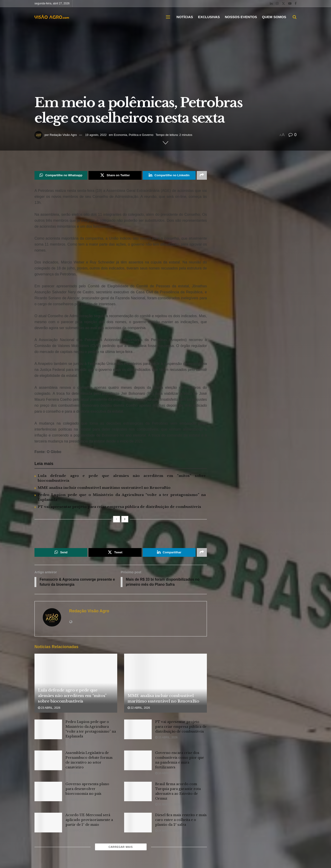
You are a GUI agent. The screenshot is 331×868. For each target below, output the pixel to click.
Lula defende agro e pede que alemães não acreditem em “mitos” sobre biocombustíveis (72, 696)
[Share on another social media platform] (202, 175)
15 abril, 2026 (166, 738)
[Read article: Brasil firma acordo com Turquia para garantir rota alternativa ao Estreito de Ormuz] (138, 792)
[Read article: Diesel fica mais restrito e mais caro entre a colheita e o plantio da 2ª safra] (138, 823)
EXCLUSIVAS (209, 17)
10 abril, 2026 (166, 774)
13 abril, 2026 (77, 774)
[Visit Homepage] (52, 17)
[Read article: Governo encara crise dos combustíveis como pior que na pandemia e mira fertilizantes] (138, 761)
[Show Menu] (168, 17)
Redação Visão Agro (63, 135)
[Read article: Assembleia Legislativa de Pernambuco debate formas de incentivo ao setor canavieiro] (48, 761)
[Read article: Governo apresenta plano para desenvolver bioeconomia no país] (48, 792)
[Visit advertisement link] (121, 535)
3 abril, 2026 (76, 800)
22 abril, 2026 (139, 708)
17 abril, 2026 (77, 743)
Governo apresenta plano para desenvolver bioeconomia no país (87, 789)
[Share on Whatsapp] (61, 175)
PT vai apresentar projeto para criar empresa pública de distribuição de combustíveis (119, 507)
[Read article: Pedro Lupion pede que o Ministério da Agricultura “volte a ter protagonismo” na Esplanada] (48, 730)
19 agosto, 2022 (96, 135)
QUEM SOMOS (274, 17)
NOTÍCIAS (185, 17)
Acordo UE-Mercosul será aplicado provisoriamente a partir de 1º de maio (89, 820)
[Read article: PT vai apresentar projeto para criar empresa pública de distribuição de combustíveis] (138, 730)
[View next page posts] (125, 519)
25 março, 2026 (78, 831)
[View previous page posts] (117, 519)
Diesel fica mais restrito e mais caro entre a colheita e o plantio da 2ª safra (181, 820)
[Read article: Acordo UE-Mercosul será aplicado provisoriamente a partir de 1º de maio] (48, 823)
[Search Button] (295, 17)
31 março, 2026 (168, 805)
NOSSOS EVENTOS (241, 17)
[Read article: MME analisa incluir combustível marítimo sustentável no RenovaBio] (165, 683)
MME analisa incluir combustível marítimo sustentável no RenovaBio (104, 488)
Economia (120, 135)
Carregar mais (121, 847)
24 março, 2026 (168, 831)
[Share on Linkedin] (169, 175)
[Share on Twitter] (115, 175)
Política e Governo (141, 135)
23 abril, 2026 (49, 708)
